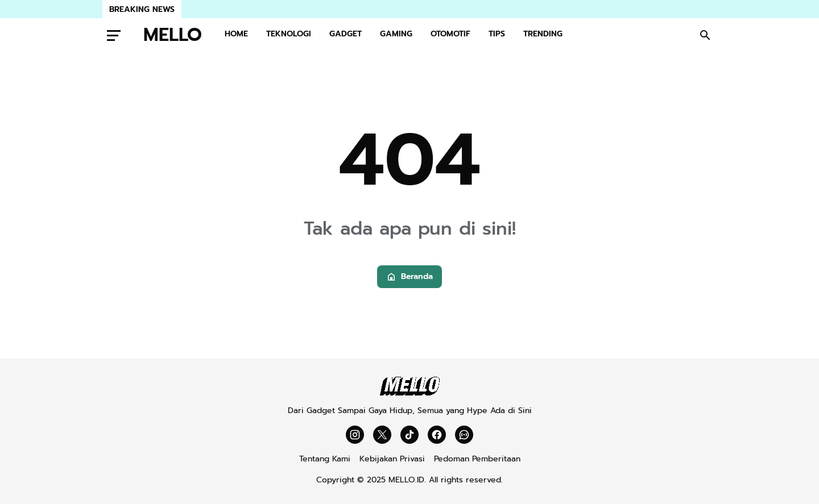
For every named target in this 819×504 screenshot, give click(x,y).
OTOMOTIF (450, 34)
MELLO (173, 35)
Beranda (409, 276)
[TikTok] (409, 435)
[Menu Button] (114, 35)
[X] (382, 435)
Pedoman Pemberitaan (477, 459)
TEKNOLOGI (289, 34)
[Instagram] (355, 435)
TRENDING (543, 34)
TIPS (497, 34)
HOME (236, 34)
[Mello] (410, 393)
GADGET (346, 34)
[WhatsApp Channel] (464, 435)
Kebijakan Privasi (392, 459)
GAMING (396, 34)
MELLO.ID (406, 480)
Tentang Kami (325, 459)
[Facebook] (437, 435)
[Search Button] (705, 35)
